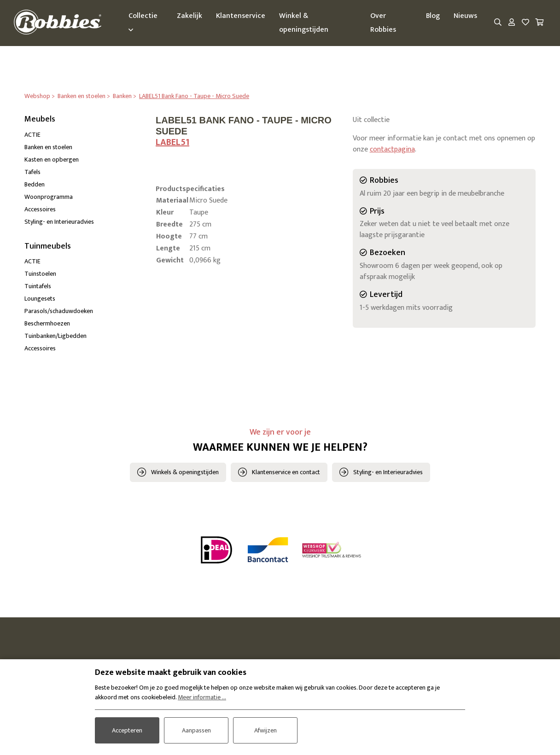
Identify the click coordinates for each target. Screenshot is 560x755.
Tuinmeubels (48, 246)
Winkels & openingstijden (185, 472)
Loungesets (40, 299)
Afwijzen (265, 730)
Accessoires (40, 209)
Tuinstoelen (40, 274)
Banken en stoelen (48, 147)
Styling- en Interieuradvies (59, 222)
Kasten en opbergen (52, 160)
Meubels (40, 119)
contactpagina (392, 149)
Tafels (32, 172)
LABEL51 (172, 142)
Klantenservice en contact (286, 472)
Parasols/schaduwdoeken (59, 311)
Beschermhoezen (47, 324)
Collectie (143, 22)
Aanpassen (196, 730)
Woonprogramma (49, 197)
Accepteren (127, 730)
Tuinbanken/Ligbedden (55, 336)
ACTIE (32, 135)
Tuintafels (38, 287)
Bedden (35, 184)
